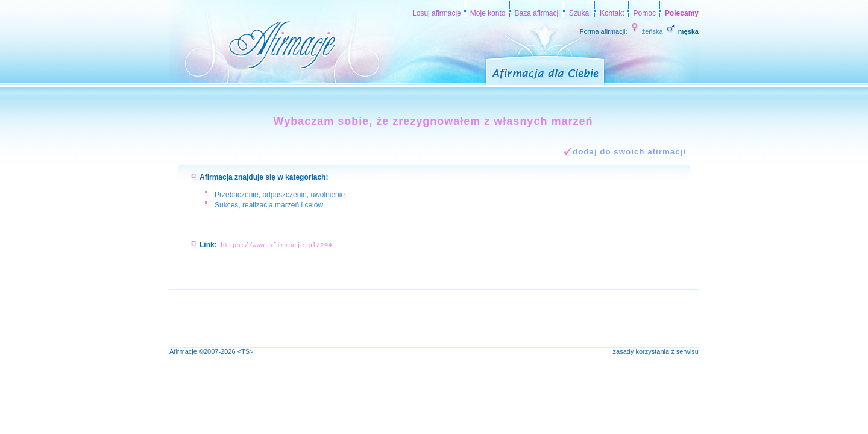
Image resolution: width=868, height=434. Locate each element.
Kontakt (612, 13)
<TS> (246, 351)
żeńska (646, 31)
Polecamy (682, 13)
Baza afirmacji (537, 13)
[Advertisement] (389, 317)
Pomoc (645, 13)
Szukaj (580, 13)
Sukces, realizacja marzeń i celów (269, 205)
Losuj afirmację (437, 13)
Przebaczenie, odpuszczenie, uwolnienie (280, 195)
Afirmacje (183, 351)
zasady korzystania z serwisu (656, 351)
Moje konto (488, 13)
